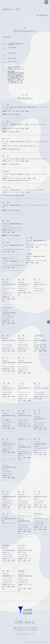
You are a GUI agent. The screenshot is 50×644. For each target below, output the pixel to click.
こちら (31, 634)
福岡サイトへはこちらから (11, 235)
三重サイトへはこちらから (11, 132)
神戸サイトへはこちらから (11, 149)
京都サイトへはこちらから (11, 114)
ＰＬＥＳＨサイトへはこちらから (13, 195)
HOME (38, 15)
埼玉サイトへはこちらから (11, 164)
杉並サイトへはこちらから (11, 210)
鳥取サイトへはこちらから (24, 509)
